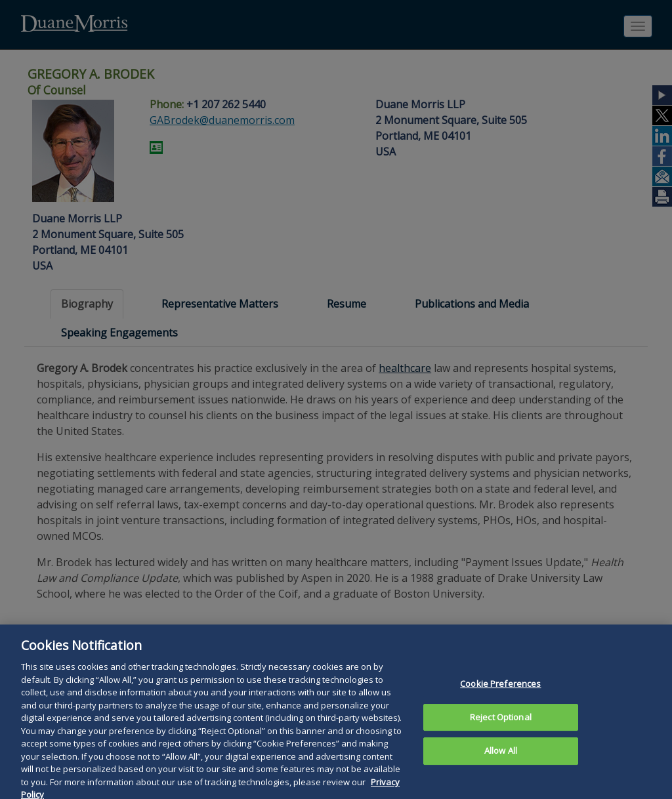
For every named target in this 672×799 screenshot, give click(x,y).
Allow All (501, 772)
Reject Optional (501, 738)
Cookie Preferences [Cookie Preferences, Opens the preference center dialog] (500, 705)
